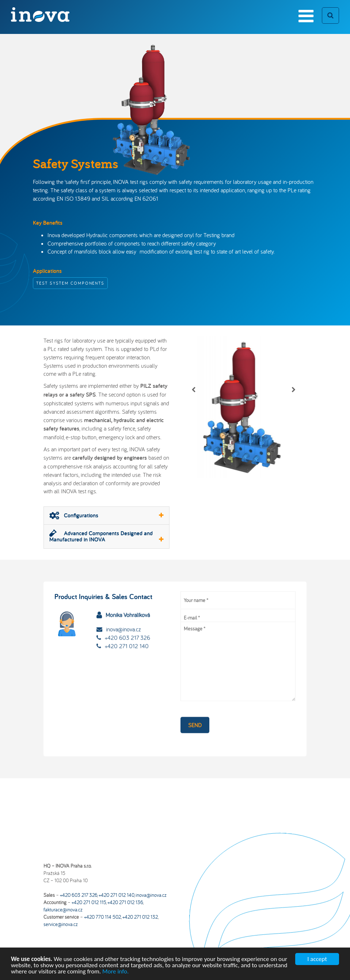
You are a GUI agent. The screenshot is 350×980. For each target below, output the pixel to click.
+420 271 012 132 (140, 917)
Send (195, 716)
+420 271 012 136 (125, 902)
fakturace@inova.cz (63, 910)
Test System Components (70, 283)
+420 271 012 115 (89, 902)
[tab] (106, 516)
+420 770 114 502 (102, 917)
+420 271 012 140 (127, 632)
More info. (115, 973)
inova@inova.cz (123, 616)
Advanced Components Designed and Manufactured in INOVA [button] (106, 537)
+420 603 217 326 (128, 624)
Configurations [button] (106, 515)
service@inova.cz (61, 924)
